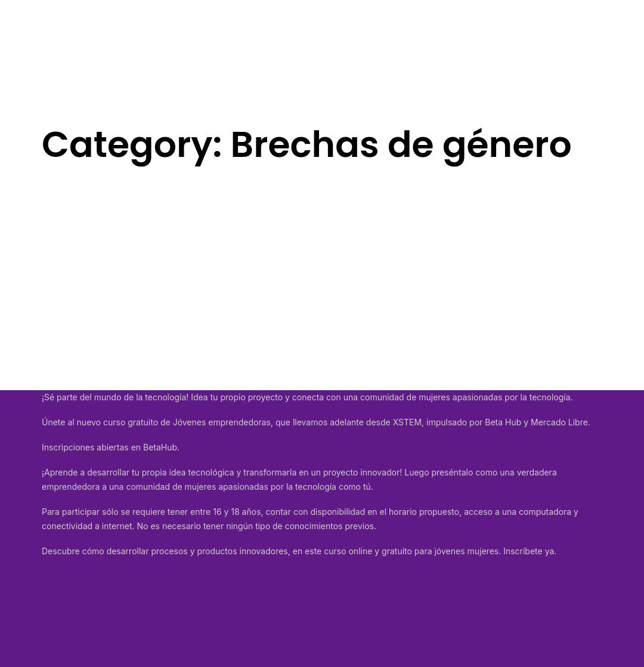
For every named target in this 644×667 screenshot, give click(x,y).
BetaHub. (161, 447)
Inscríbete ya (529, 551)
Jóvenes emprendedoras (222, 422)
